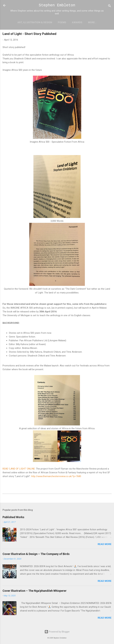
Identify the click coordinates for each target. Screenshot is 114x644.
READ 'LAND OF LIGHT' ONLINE (19, 469)
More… (92, 22)
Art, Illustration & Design (35, 22)
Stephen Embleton (57, 5)
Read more (105, 544)
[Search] (110, 6)
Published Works (13, 517)
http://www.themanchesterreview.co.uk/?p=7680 (56, 476)
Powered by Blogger (57, 632)
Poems (62, 22)
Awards (77, 22)
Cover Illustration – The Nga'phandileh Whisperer (35, 591)
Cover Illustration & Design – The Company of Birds (36, 554)
